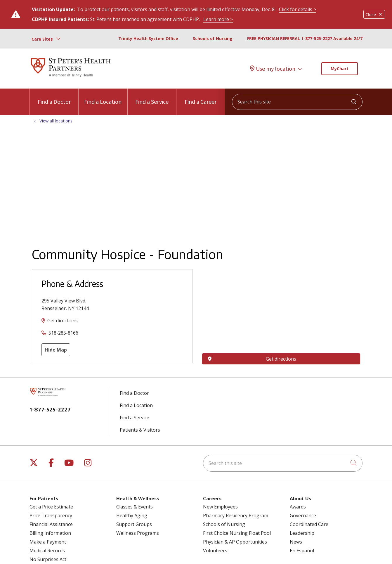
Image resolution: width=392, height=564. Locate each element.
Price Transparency (51, 515)
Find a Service (152, 97)
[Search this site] (297, 102)
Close (374, 14)
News (296, 542)
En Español (302, 551)
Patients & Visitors (140, 430)
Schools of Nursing (213, 38)
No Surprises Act (48, 559)
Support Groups (134, 524)
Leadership (302, 533)
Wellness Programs (138, 533)
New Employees (220, 507)
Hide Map (56, 350)
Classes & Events (135, 507)
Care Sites (42, 39)
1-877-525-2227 (50, 409)
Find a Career (201, 97)
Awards (298, 507)
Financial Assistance (51, 524)
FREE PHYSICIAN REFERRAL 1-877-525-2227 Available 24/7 (305, 38)
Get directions (63, 321)
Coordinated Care (309, 524)
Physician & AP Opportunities (235, 542)
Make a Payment (48, 542)
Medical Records (47, 551)
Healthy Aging (132, 515)
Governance (303, 515)
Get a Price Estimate (51, 507)
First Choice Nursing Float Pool (237, 533)
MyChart (340, 69)
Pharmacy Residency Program (236, 515)
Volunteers (215, 551)
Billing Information (50, 533)
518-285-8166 (63, 333)
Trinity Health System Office (148, 38)
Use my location (273, 69)
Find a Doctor (54, 97)
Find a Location (103, 97)
